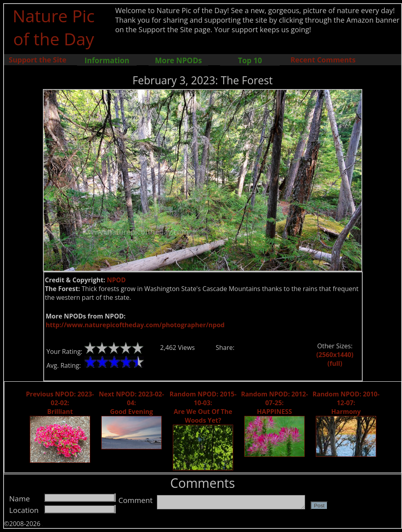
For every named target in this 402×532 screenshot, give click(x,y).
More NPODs (178, 60)
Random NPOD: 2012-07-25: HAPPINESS (275, 403)
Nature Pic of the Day (54, 27)
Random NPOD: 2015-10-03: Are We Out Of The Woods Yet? (203, 407)
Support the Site (38, 60)
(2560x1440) (335, 355)
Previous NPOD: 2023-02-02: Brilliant (60, 403)
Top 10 (250, 60)
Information (107, 60)
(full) (335, 363)
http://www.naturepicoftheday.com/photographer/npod (135, 325)
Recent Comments (323, 60)
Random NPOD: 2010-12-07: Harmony (346, 403)
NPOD (116, 280)
